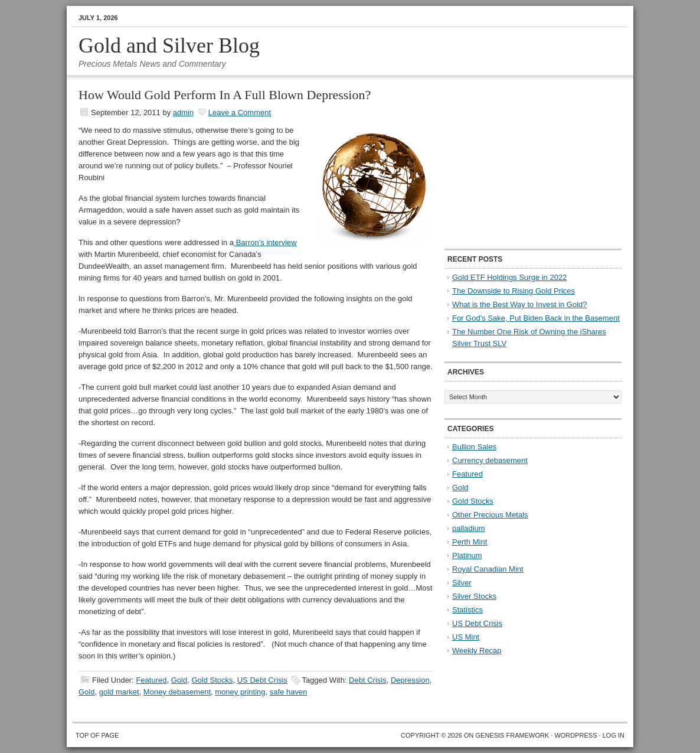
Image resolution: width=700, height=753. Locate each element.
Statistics (467, 610)
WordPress (575, 735)
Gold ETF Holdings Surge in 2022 (509, 277)
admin (183, 113)
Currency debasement (490, 460)
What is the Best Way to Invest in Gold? (520, 304)
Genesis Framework (513, 735)
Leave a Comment (240, 113)
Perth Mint (470, 542)
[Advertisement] (518, 163)
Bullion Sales (474, 447)
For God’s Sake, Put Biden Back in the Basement (536, 318)
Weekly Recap (477, 651)
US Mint (466, 637)
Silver (462, 583)
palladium (469, 528)
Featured (151, 680)
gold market (119, 692)
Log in (614, 735)
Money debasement (177, 692)
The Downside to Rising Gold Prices (513, 291)
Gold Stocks (212, 680)
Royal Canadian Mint (488, 569)
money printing (240, 692)
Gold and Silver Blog (169, 45)
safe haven (289, 692)
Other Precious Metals (490, 515)
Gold (179, 680)
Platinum (467, 555)
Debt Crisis (368, 680)
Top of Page (97, 735)
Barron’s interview (265, 242)
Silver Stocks (474, 596)
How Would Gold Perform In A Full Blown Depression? (225, 95)
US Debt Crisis (262, 680)
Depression (410, 680)
